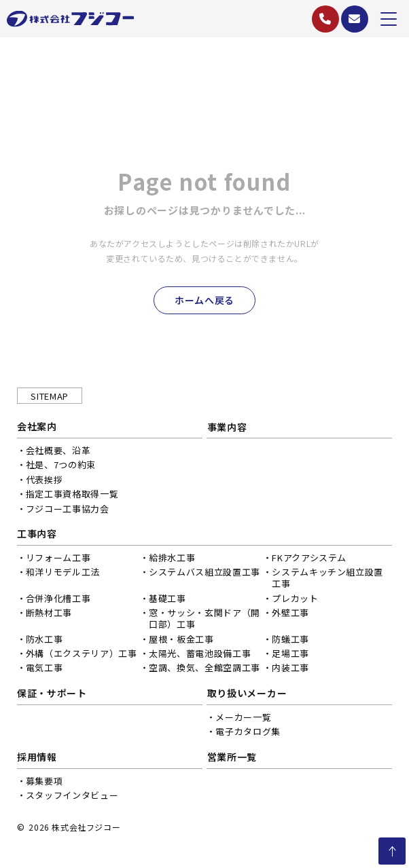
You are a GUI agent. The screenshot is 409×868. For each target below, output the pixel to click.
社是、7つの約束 (61, 467)
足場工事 (288, 655)
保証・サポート (52, 695)
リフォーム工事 (58, 560)
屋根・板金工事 (180, 641)
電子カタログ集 (253, 733)
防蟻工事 (288, 641)
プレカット (292, 600)
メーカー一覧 (248, 719)
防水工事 (45, 641)
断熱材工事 (49, 615)
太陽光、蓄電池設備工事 (198, 655)
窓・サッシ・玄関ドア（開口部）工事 (203, 620)
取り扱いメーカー (251, 695)
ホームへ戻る (204, 301)
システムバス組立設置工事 (203, 574)
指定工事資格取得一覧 (72, 496)
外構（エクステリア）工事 (82, 655)
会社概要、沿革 (58, 452)
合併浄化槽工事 (58, 600)
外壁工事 (288, 615)
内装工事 (288, 669)
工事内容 (37, 536)
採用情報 (37, 759)
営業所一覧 (236, 759)
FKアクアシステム (306, 560)
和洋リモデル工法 (63, 574)
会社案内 (37, 428)
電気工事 (45, 669)
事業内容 (231, 428)
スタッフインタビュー (72, 797)
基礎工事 (166, 600)
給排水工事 (171, 560)
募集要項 (45, 783)
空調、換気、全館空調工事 (203, 669)
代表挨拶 (45, 482)
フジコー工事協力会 (68, 511)
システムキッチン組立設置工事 (325, 580)
